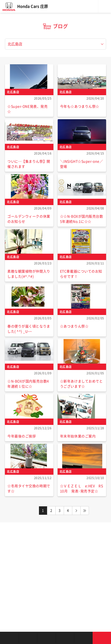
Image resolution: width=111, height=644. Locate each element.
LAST (85, 511)
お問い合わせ (102, 638)
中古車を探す (46, 638)
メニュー (105, 6)
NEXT (76, 511)
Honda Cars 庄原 (33, 6)
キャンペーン (83, 638)
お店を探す (9, 638)
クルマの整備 (65, 638)
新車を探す (28, 638)
